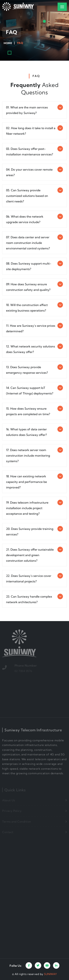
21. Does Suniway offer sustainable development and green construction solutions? (30, 555)
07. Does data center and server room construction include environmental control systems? (28, 243)
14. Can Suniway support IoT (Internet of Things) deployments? (30, 391)
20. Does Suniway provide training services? (30, 532)
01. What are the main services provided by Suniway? (27, 110)
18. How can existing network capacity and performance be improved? (26, 482)
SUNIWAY (51, 974)
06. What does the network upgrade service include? (25, 219)
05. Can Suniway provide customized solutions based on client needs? (27, 196)
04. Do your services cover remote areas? (29, 172)
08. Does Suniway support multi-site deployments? (29, 266)
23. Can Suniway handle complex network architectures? (29, 599)
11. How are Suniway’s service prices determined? (31, 328)
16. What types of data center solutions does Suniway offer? (26, 432)
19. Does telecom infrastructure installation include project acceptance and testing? (27, 508)
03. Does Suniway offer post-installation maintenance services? (30, 152)
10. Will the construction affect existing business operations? (27, 308)
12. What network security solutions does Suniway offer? (31, 349)
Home (8, 43)
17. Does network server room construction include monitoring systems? (28, 455)
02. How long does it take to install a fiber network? (31, 131)
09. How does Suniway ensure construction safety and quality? (28, 287)
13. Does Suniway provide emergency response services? (27, 370)
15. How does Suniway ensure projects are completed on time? (28, 411)
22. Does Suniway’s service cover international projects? (29, 579)
